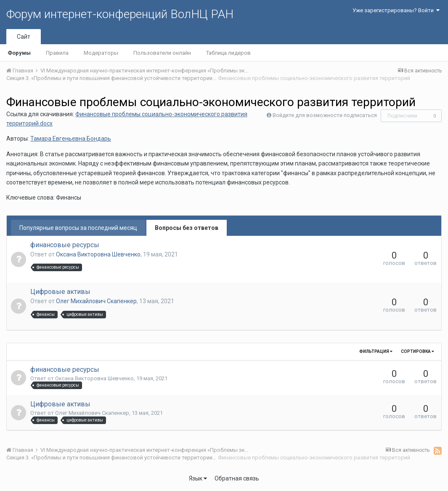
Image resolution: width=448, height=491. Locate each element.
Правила (57, 53)
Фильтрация (376, 351)
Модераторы (101, 53)
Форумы (19, 53)
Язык (198, 478)
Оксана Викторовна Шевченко (98, 254)
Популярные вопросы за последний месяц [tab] (78, 228)
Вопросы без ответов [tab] (187, 228)
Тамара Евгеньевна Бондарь (71, 139)
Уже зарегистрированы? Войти (396, 10)
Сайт (24, 37)
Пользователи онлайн (162, 53)
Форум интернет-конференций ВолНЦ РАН (120, 14)
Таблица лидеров (228, 53)
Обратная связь (237, 478)
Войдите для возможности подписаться (325, 115)
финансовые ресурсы (65, 245)
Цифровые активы (60, 292)
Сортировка (418, 351)
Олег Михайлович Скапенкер (96, 301)
